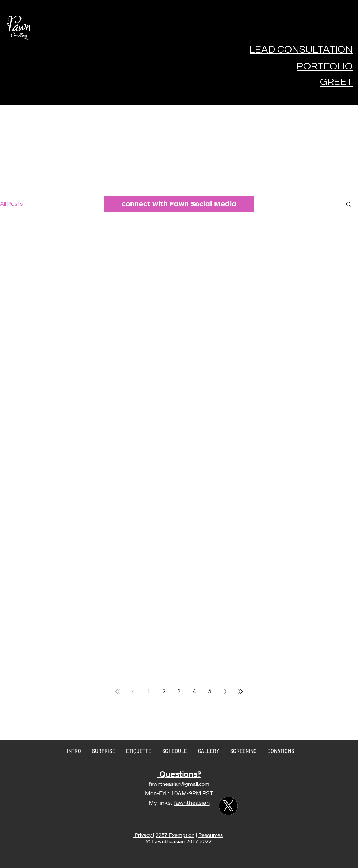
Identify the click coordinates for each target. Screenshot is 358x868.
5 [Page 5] (210, 692)
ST (210, 793)
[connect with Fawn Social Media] (179, 204)
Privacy (143, 835)
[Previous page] (133, 692)
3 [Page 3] (179, 692)
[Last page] (240, 692)
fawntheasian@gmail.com (179, 784)
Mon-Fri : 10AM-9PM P (176, 793)
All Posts (12, 204)
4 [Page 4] (195, 692)
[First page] (118, 692)
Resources (211, 835)
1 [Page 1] (148, 692)
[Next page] (225, 692)
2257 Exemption (175, 835)
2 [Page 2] (164, 692)
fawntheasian (192, 803)
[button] (349, 205)
